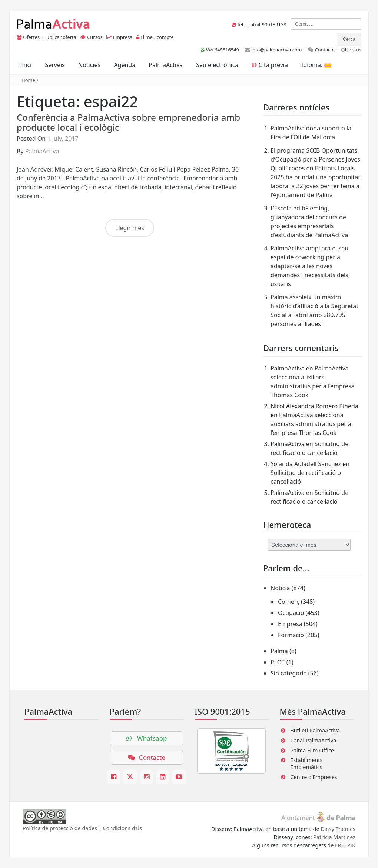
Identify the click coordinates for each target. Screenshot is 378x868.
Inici (26, 65)
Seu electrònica (217, 65)
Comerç (289, 602)
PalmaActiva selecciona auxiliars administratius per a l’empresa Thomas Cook (311, 424)
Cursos (95, 37)
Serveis (55, 65)
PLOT (278, 662)
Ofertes (31, 37)
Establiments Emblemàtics (306, 764)
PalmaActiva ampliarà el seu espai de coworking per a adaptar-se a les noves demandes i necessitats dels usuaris (309, 266)
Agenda (125, 65)
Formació (291, 635)
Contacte (325, 50)
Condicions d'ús (123, 828)
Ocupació (291, 613)
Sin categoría (289, 673)
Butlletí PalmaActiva (315, 730)
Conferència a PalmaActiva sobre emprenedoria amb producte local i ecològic (128, 122)
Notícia (280, 588)
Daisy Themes (338, 829)
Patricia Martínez (334, 837)
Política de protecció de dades (60, 828)
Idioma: (316, 65)
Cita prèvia (270, 65)
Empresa (123, 37)
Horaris (353, 50)
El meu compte (157, 37)
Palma (279, 651)
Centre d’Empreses (314, 777)
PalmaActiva (166, 65)
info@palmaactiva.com (277, 50)
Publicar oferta (60, 37)
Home (28, 80)
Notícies (89, 65)
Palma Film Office (312, 750)
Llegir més (130, 228)
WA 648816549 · (223, 50)
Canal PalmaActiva (313, 740)
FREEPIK (345, 845)
